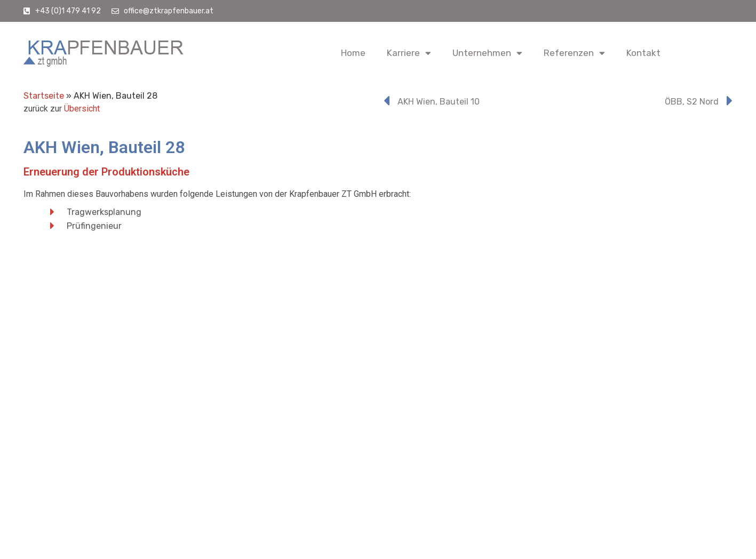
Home (353, 53)
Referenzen (574, 53)
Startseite (44, 96)
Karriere (409, 53)
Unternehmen (487, 53)
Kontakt (643, 53)
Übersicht (82, 109)
